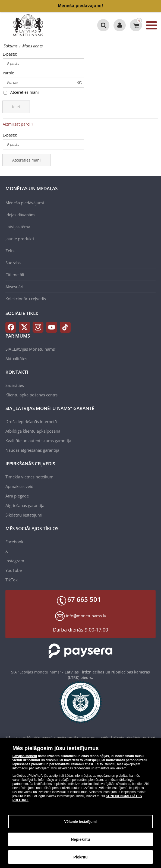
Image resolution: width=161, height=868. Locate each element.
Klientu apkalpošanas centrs (31, 395)
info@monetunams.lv (86, 616)
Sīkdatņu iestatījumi (24, 515)
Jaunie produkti (20, 239)
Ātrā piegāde (17, 496)
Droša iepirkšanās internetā (31, 421)
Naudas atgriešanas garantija (32, 450)
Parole (8, 73)
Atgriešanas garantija (25, 505)
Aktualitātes (16, 359)
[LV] (30, 25)
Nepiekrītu (81, 842)
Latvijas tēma (18, 227)
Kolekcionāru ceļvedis (26, 299)
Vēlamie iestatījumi (81, 825)
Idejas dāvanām (20, 215)
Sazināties (15, 385)
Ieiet (16, 107)
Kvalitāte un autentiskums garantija (38, 441)
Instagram (15, 561)
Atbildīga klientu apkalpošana (33, 431)
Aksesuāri (14, 287)
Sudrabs (13, 263)
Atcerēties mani (25, 92)
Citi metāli (15, 275)
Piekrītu (80, 860)
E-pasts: (10, 54)
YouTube (14, 570)
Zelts (10, 251)
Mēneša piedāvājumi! (80, 6)
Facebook (14, 542)
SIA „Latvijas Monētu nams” (31, 349)
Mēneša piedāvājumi (25, 203)
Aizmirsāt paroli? (18, 124)
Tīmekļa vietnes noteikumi (30, 477)
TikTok (12, 580)
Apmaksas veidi (20, 486)
